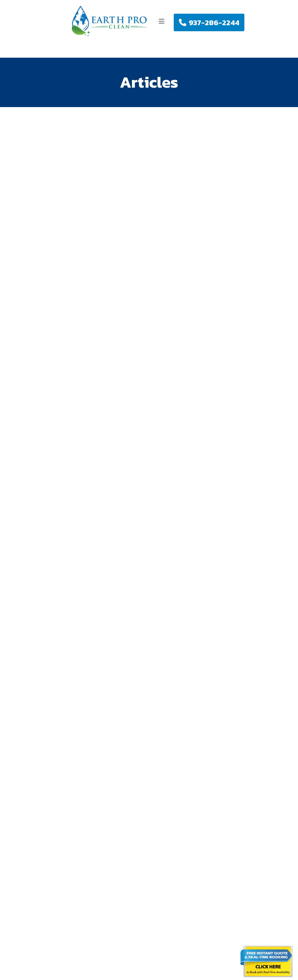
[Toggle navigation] (162, 21)
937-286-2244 (209, 22)
